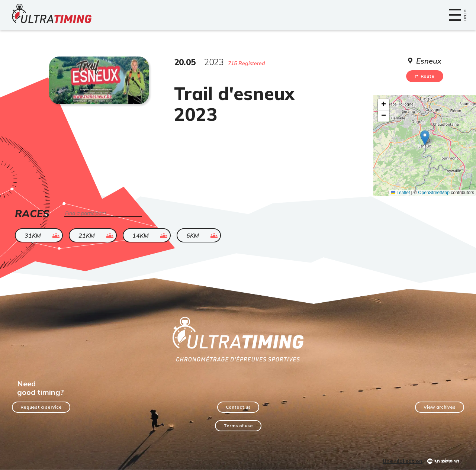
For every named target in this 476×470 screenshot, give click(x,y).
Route (425, 76)
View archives (440, 407)
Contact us (238, 407)
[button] (425, 138)
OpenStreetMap (434, 193)
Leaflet (400, 193)
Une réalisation (403, 461)
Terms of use (238, 426)
